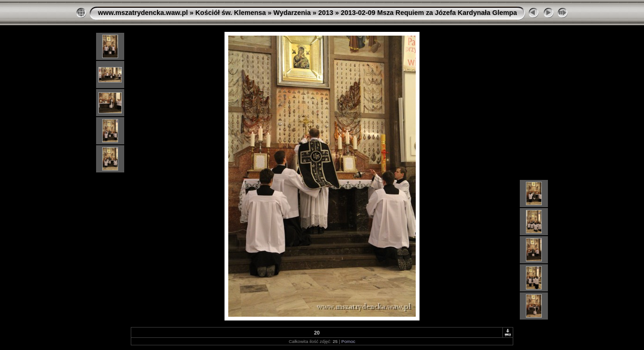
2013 (326, 13)
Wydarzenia (292, 13)
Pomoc (348, 341)
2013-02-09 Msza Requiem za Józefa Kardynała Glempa (429, 13)
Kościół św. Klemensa (231, 13)
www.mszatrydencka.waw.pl (143, 13)
